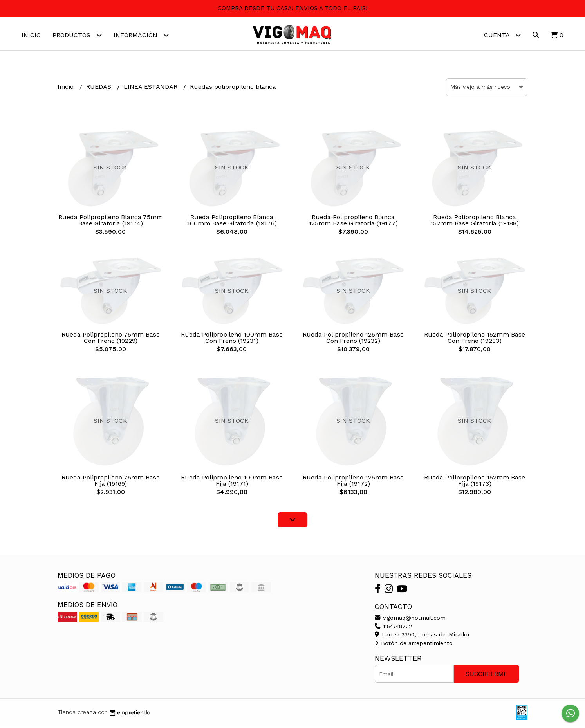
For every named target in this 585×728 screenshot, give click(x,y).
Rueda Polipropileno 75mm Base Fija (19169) (111, 482)
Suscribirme (487, 676)
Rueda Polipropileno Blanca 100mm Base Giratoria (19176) (232, 222)
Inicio (31, 35)
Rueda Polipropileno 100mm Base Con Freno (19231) (232, 340)
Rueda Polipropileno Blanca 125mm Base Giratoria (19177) (353, 222)
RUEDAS (100, 89)
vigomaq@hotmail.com (410, 620)
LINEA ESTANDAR (152, 89)
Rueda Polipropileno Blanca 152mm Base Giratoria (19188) (475, 222)
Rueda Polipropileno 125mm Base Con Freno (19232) (353, 340)
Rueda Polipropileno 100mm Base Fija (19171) (232, 482)
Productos (77, 35)
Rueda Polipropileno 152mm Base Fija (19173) (475, 482)
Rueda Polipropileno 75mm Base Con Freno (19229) (111, 340)
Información (141, 35)
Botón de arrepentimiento (414, 645)
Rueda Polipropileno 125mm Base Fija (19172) (353, 482)
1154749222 (393, 628)
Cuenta (502, 35)
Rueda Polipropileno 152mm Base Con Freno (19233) (475, 340)
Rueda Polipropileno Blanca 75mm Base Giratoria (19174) (111, 222)
